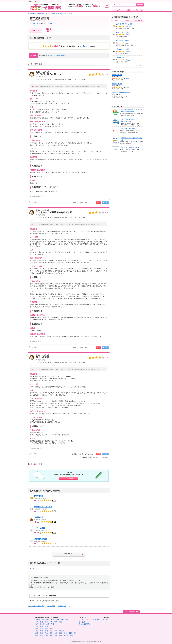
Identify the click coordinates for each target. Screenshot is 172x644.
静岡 (46, 629)
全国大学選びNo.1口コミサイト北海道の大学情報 (130, 120)
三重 (51, 629)
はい (98, 202)
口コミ (58, 568)
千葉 (53, 624)
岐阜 (42, 629)
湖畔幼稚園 (39, 517)
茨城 (37, 626)
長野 (42, 622)
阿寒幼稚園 (39, 496)
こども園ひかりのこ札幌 (124, 24)
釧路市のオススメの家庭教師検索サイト (131, 139)
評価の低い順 (61, 56)
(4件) (129, 60)
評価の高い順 (51, 56)
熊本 (51, 635)
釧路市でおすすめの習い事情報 (130, 147)
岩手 (48, 620)
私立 (45, 23)
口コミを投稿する (69, 478)
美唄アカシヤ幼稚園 (122, 32)
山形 (62, 620)
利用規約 (82, 622)
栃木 (46, 626)
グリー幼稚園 (40, 528)
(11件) (129, 26)
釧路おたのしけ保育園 (43, 507)
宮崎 (61, 635)
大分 (56, 635)
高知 (75, 633)
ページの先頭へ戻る (132, 612)
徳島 (61, 633)
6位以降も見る (69, 554)
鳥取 (37, 633)
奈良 (56, 631)
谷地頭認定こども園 (122, 49)
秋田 (57, 620)
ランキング (139, 10)
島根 (42, 633)
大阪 (37, 631)
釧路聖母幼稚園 (117, 84)
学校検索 (140, 5)
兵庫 (42, 631)
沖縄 (72, 635)
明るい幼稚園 (43, 357)
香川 (65, 633)
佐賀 (42, 635)
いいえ (105, 202)
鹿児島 (66, 635)
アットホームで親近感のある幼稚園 (54, 212)
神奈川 (42, 624)
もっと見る (140, 66)
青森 (43, 620)
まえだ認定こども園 (122, 41)
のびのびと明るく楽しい (48, 74)
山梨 (61, 622)
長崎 (46, 635)
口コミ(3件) (49, 30)
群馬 (42, 626)
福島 (67, 620)
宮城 (53, 620)
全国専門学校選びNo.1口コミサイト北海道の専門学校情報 (131, 111)
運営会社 (105, 620)
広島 (51, 633)
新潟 (37, 622)
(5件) (129, 51)
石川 (51, 622)
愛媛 (70, 633)
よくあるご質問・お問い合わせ (89, 620)
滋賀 (51, 631)
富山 (46, 622)
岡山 (46, 633)
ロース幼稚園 (120, 58)
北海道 (32, 23)
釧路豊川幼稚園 (117, 75)
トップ (118, 10)
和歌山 (61, 631)
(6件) (129, 35)
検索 (128, 10)
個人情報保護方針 (85, 624)
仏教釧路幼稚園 (41, 539)
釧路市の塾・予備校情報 (128, 129)
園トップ (35, 31)
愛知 (37, 629)
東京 (37, 624)
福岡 (37, 635)
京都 (46, 631)
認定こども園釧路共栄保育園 (121, 93)
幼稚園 (50, 23)
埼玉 (48, 624)
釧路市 (36, 23)
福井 (56, 622)
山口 (56, 633)
